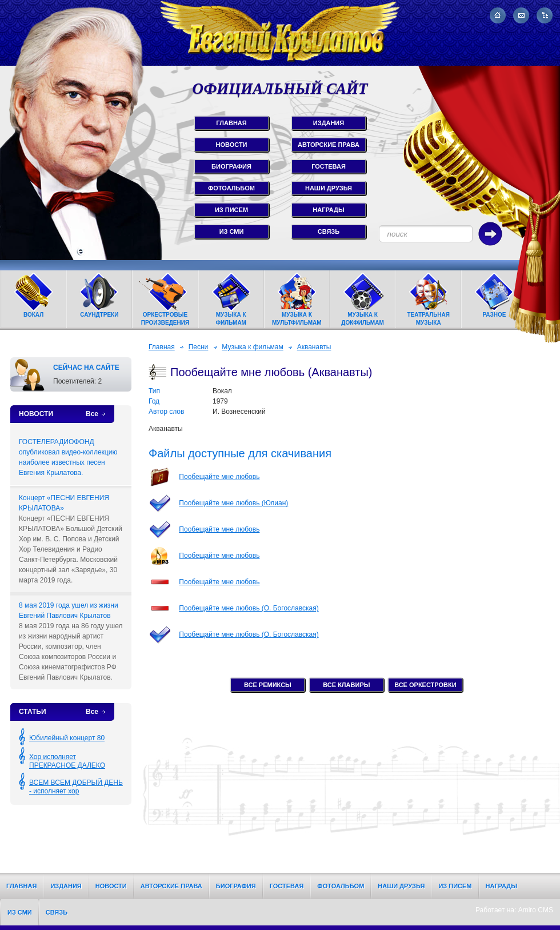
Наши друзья (401, 886)
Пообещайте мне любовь (219, 477)
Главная (162, 347)
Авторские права (171, 886)
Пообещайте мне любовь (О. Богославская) (249, 608)
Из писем (455, 886)
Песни (199, 347)
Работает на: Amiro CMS (514, 910)
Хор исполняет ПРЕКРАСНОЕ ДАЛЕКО (67, 761)
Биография (236, 886)
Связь (57, 912)
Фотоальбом (341, 886)
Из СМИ (20, 912)
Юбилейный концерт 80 (67, 738)
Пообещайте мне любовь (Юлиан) (233, 503)
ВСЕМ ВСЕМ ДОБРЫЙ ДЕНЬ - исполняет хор (76, 787)
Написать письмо (521, 15)
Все (92, 414)
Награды (501, 886)
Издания (66, 886)
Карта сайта (545, 15)
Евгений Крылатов (280, 33)
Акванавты (314, 347)
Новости (111, 886)
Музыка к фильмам (252, 347)
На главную (498, 15)
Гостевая (287, 886)
